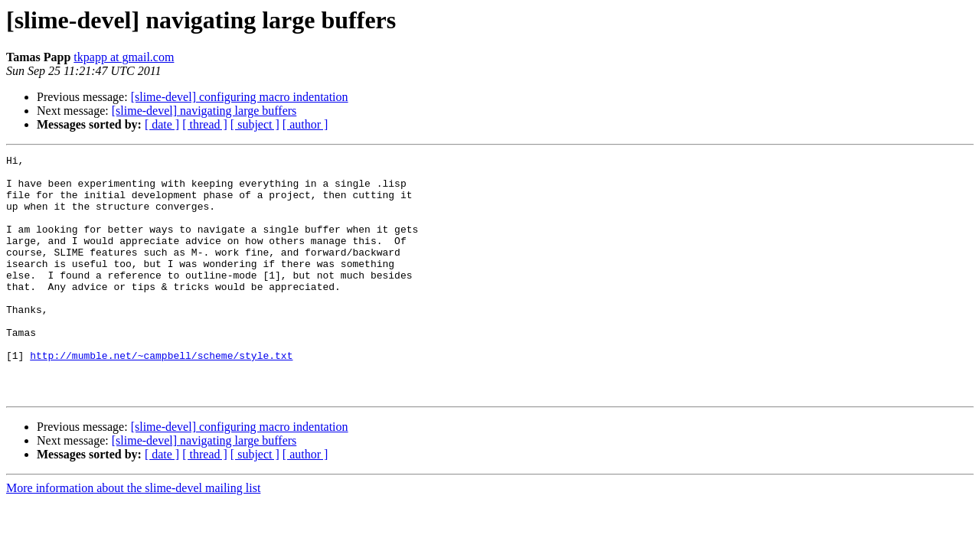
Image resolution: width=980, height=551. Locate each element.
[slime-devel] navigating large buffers (204, 111)
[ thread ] (205, 124)
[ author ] (305, 124)
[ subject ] (255, 124)
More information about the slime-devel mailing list (133, 536)
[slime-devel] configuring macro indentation (240, 97)
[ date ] (162, 124)
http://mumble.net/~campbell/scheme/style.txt (161, 396)
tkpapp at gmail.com (124, 57)
